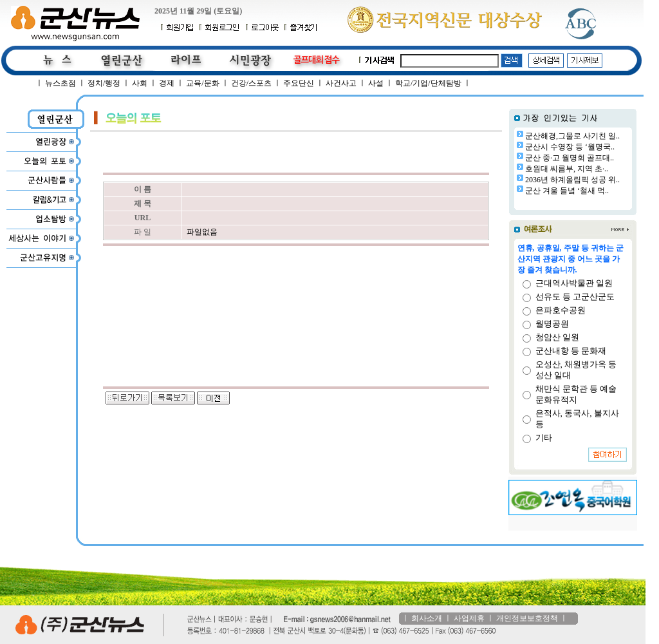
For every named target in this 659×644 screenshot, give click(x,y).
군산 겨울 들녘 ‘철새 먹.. (567, 191)
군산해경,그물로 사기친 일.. (572, 136)
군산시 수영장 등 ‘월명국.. (570, 147)
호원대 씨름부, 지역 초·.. (567, 169)
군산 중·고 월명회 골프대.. (570, 158)
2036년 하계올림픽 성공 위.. (572, 180)
